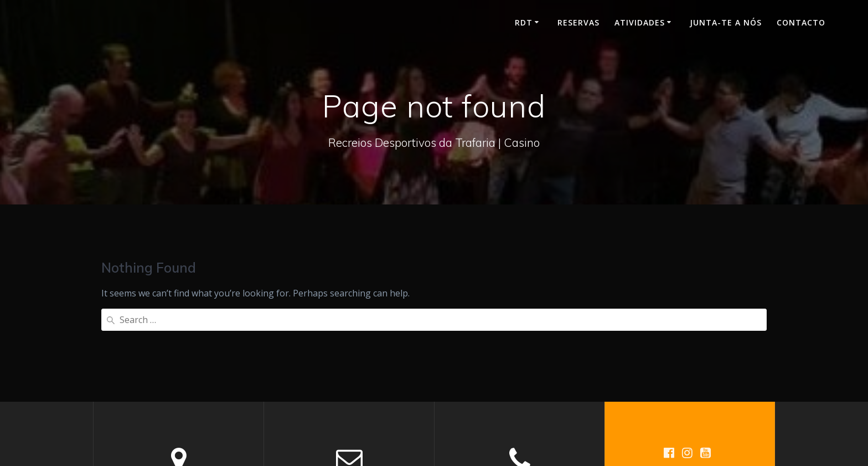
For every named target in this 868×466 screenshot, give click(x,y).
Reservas (578, 22)
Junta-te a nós (726, 22)
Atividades (640, 22)
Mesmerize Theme (698, 401)
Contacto (801, 22)
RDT (524, 22)
